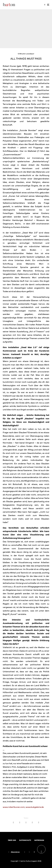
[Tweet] (20, 823)
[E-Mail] (32, 823)
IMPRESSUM (39, 840)
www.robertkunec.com (14, 807)
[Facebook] (25, 852)
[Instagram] (29, 852)
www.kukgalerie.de (35, 807)
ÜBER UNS (12, 840)
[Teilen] (13, 823)
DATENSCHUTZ (25, 840)
